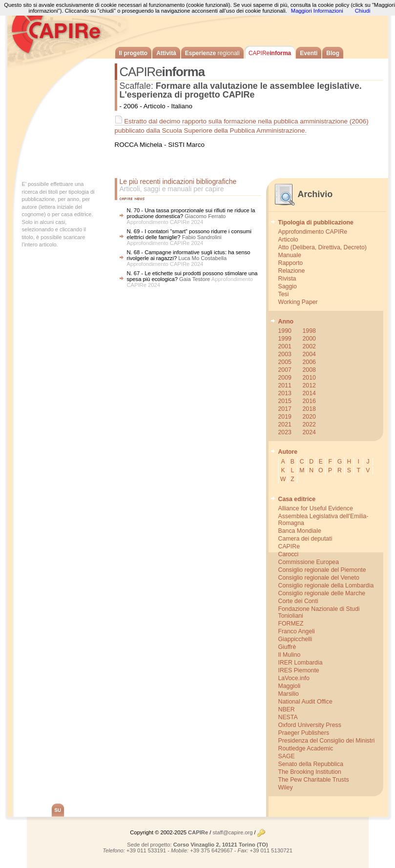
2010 (309, 378)
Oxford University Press (310, 725)
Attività (166, 53)
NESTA (288, 717)
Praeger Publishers (304, 733)
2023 (285, 432)
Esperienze (212, 53)
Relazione (292, 271)
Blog (333, 53)
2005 (285, 362)
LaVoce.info (294, 678)
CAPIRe (61, 29)
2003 (285, 354)
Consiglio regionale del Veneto (319, 578)
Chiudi (363, 11)
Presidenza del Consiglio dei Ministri (327, 741)
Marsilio (289, 694)
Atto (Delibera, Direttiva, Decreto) (322, 247)
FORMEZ (291, 624)
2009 (285, 378)
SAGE (287, 756)
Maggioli (290, 686)
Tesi (284, 294)
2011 (285, 385)
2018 (309, 409)
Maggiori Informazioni (317, 11)
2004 (309, 354)
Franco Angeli (297, 631)
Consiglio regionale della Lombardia (326, 585)
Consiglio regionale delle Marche (322, 593)
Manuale (290, 255)
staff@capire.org (232, 832)
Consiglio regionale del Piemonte (322, 570)
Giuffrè (287, 647)
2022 (309, 424)
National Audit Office (305, 702)
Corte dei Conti (298, 601)
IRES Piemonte (299, 670)
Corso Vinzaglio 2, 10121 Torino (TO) (221, 845)
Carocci (289, 554)
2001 (285, 346)
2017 (285, 409)
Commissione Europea (309, 562)
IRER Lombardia (301, 663)
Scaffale (135, 86)
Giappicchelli (295, 639)
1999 (285, 339)
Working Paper (298, 302)
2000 (309, 339)
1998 (309, 331)
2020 (309, 417)
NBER (287, 709)
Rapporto (291, 263)
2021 (285, 424)
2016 (309, 401)
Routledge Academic (306, 748)
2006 (309, 362)
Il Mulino (290, 655)
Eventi (309, 53)
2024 (309, 432)
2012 (309, 385)
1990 (285, 331)
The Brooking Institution (310, 772)
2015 (285, 401)
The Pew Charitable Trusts (314, 780)
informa (270, 53)
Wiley (286, 787)
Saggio (288, 286)
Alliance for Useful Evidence (316, 508)
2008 (309, 370)
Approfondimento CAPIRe (313, 232)
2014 (309, 393)
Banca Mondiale (300, 531)
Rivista (287, 279)
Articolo (288, 240)
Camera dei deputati (305, 539)
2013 (285, 393)
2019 (285, 417)
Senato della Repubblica (311, 764)
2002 (309, 346)
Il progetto (134, 53)
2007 (285, 370)
